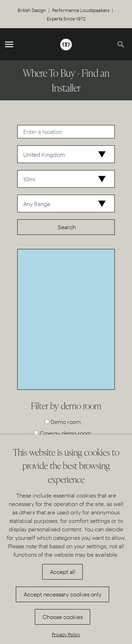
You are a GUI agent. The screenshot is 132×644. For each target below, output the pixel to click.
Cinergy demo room (65, 433)
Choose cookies (63, 617)
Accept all (63, 572)
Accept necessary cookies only (62, 594)
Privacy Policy (66, 634)
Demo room (66, 422)
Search (67, 227)
